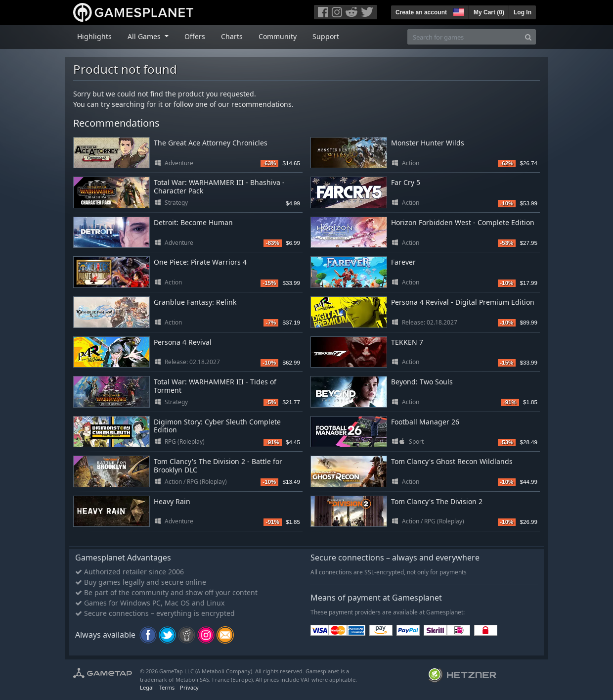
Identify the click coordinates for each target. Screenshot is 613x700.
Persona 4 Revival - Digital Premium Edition (463, 302)
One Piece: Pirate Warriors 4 (200, 262)
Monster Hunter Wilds (428, 143)
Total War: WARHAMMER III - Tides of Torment (215, 386)
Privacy (189, 687)
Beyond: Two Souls (422, 382)
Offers (195, 36)
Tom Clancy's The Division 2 (437, 501)
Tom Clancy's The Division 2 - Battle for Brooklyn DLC (218, 466)
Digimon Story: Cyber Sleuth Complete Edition (217, 426)
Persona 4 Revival (183, 342)
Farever (403, 262)
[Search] (528, 37)
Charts (232, 36)
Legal (147, 687)
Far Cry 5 (406, 182)
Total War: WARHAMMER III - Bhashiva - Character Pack (219, 187)
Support (326, 36)
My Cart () (489, 12)
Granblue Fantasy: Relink (195, 302)
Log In (523, 12)
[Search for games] (464, 37)
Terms (167, 687)
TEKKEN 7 (407, 342)
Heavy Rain (172, 501)
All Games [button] (145, 36)
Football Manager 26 (425, 422)
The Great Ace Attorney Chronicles (211, 143)
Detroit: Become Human (193, 222)
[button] (458, 11)
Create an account (421, 12)
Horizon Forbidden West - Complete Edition (463, 222)
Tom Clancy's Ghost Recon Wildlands (452, 461)
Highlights (94, 36)
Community (278, 36)
